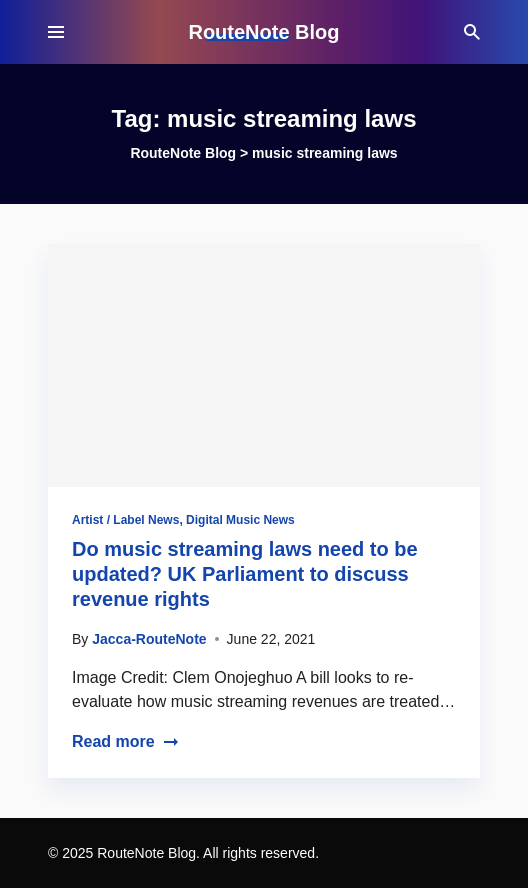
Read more (125, 741)
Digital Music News (240, 520)
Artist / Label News (125, 520)
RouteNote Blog (263, 32)
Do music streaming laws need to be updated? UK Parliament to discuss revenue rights (245, 574)
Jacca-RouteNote (149, 639)
